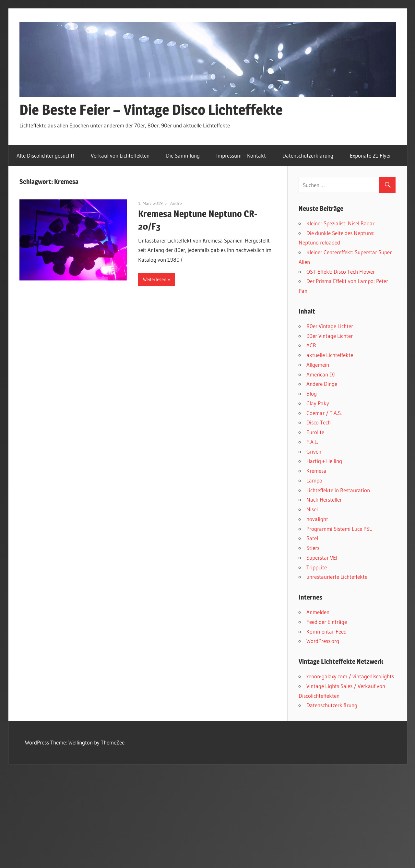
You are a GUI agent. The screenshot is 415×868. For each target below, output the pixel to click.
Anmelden (318, 612)
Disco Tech (319, 422)
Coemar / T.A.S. (324, 413)
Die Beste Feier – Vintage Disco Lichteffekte (151, 110)
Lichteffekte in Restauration (338, 490)
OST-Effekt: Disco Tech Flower (341, 272)
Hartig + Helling (324, 461)
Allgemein (318, 365)
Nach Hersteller (324, 499)
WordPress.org (323, 641)
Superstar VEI (322, 558)
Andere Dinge (322, 384)
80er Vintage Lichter (330, 326)
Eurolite (315, 432)
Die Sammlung (183, 155)
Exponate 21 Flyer (370, 155)
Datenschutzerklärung (308, 155)
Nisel (312, 509)
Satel (312, 538)
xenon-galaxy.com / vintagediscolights (350, 676)
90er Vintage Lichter (330, 336)
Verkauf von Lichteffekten (120, 155)
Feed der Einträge (327, 622)
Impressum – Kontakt (241, 155)
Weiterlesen (155, 279)
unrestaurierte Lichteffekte (337, 577)
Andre (176, 203)
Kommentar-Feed (326, 631)
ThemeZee (113, 742)
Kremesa (316, 471)
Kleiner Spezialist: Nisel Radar (340, 223)
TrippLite (317, 567)
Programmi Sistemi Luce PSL (339, 529)
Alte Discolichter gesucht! (45, 155)
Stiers (313, 548)
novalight (317, 519)
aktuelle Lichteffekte (330, 355)
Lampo (314, 480)
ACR (311, 345)
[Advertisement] (207, 812)
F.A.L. (312, 442)
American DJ (321, 374)
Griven (314, 452)
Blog (312, 393)
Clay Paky (318, 403)
